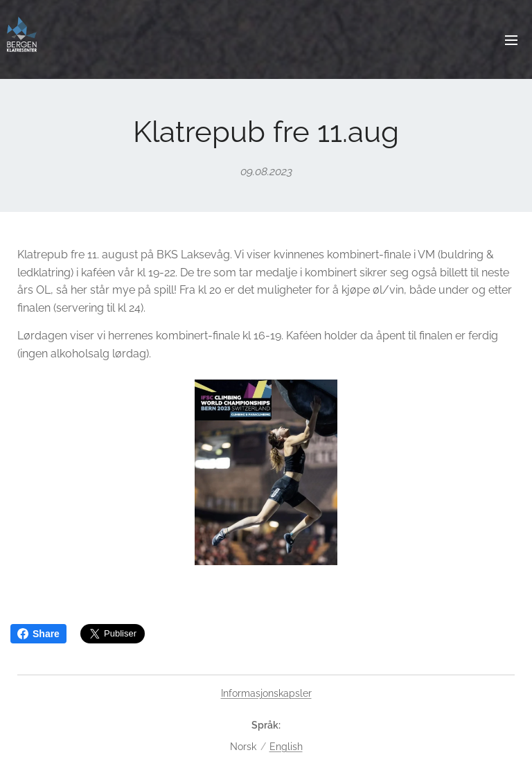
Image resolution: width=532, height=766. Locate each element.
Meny (511, 40)
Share (38, 634)
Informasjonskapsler (266, 693)
